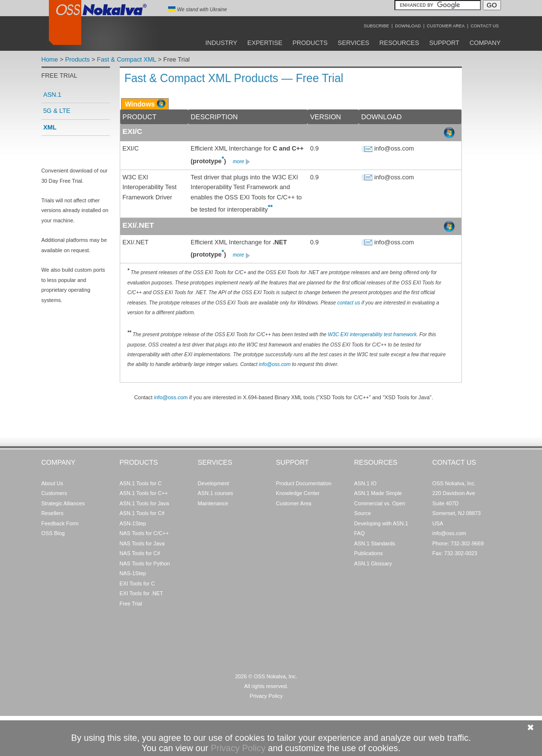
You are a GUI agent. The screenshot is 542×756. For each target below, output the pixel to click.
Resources (399, 43)
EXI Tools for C (137, 583)
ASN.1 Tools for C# (142, 513)
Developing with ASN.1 (381, 523)
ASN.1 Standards (375, 543)
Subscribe (376, 26)
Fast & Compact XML (126, 59)
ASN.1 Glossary (373, 563)
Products (310, 43)
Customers (54, 493)
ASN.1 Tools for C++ (144, 493)
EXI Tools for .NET (141, 593)
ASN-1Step (133, 523)
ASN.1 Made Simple (378, 493)
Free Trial (131, 604)
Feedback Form (60, 523)
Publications (369, 553)
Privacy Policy (266, 696)
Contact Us (485, 26)
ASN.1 (53, 95)
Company (485, 43)
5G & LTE (57, 111)
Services (353, 43)
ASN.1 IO (366, 483)
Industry (221, 43)
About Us (53, 483)
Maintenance (213, 503)
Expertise (265, 43)
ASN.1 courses (216, 493)
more (242, 162)
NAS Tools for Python (145, 563)
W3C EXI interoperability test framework (372, 335)
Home (50, 59)
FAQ (360, 533)
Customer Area (445, 26)
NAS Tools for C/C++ (144, 533)
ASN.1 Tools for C (141, 483)
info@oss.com (275, 364)
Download (408, 26)
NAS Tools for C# (140, 553)
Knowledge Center (298, 493)
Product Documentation (304, 483)
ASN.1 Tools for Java (144, 503)
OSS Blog (53, 533)
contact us (349, 303)
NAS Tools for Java (142, 543)
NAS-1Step (133, 573)
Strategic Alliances (63, 503)
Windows (140, 104)
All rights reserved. (266, 686)
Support (444, 43)
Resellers (53, 513)
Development (214, 483)
